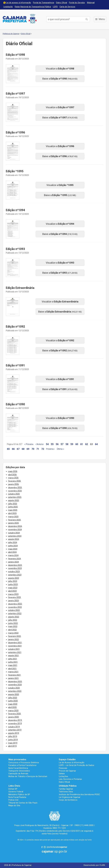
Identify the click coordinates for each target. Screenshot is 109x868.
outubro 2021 (14, 649)
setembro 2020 (15, 691)
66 (13, 449)
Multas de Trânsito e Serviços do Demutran (28, 776)
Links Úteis (14, 786)
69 (28, 449)
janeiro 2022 (13, 640)
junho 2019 (13, 740)
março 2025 (13, 517)
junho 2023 (13, 584)
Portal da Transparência (44, 3)
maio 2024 (13, 549)
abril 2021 (12, 669)
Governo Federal (16, 792)
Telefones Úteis (66, 792)
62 (87, 444)
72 (43, 449)
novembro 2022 (15, 607)
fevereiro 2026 (15, 481)
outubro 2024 (14, 533)
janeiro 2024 (13, 562)
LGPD (55, 7)
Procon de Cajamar (67, 771)
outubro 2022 (14, 610)
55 (52, 444)
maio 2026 (13, 471)
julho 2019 (13, 736)
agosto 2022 (14, 617)
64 (96, 444)
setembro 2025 (15, 497)
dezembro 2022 (15, 604)
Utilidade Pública (68, 786)
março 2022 (13, 633)
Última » (60, 449)
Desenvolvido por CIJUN (94, 865)
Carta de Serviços (67, 7)
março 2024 (13, 555)
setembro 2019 (15, 730)
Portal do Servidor (77, 3)
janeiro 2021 (13, 678)
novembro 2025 (15, 491)
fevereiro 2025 (15, 520)
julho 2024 (13, 542)
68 (23, 449)
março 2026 (13, 478)
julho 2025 (13, 504)
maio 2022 (13, 626)
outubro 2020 (14, 688)
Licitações (63, 776)
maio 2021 (13, 665)
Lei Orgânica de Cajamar (70, 797)
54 (47, 444)
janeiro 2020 (13, 717)
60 (77, 444)
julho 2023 (13, 581)
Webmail (91, 3)
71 (38, 449)
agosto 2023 (14, 578)
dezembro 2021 (15, 643)
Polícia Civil (13, 800)
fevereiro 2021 (15, 675)
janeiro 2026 (13, 484)
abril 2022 (12, 630)
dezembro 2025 (15, 488)
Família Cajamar (66, 789)
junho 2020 (13, 701)
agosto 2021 (14, 656)
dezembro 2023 (15, 565)
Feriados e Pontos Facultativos (22, 765)
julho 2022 (13, 620)
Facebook (42, 847)
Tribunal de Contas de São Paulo (23, 803)
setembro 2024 (15, 536)
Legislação (8, 7)
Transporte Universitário (19, 771)
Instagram (45, 847)
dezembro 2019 (15, 720)
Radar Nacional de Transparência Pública (33, 7)
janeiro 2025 (13, 523)
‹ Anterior (40, 444)
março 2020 (13, 711)
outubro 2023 (14, 572)
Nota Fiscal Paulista (17, 797)
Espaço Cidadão (67, 759)
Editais (62, 774)
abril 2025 (12, 513)
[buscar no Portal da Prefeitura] (65, 19)
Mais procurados (17, 759)
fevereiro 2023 (15, 597)
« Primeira (29, 444)
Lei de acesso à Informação (19, 3)
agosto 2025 (14, 500)
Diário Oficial (62, 3)
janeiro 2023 (13, 601)
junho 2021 (13, 662)
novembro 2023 (15, 568)
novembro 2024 (15, 530)
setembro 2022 (15, 614)
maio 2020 (13, 704)
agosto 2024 (14, 539)
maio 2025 (13, 510)
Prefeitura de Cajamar (20, 19)
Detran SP (13, 789)
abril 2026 (12, 475)
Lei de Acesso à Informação (72, 763)
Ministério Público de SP (19, 794)
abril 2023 (12, 591)
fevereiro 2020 (15, 714)
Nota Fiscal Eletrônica (18, 768)
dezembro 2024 (15, 526)
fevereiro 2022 (15, 636)
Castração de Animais (18, 774)
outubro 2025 (14, 494)
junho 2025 (13, 507)
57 (62, 444)
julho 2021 (13, 659)
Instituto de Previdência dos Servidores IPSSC (79, 794)
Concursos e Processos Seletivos (24, 763)
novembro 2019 (15, 724)
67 (18, 449)
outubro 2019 (14, 727)
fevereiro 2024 (15, 559)
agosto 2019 (14, 733)
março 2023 (13, 594)
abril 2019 (12, 746)
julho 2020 (13, 698)
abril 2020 (12, 707)
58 (67, 444)
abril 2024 (12, 552)
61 (82, 444)
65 (8, 449)
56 (57, 444)
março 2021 (13, 672)
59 (72, 444)
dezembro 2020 (15, 682)
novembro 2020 (15, 685)
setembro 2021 (15, 652)
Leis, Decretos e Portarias (70, 779)
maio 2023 (13, 588)
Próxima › (50, 449)
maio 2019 (13, 743)
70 (33, 449)
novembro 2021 (15, 646)
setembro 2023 (15, 575)
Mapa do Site (14, 805)
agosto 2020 (14, 694)
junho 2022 (13, 623)
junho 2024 (13, 546)
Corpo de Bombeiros (68, 800)
